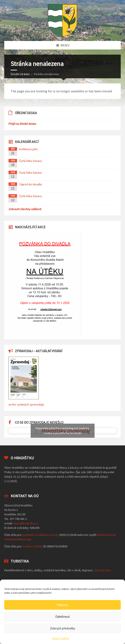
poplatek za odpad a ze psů (40, 535)
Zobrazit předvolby (63, 628)
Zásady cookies (60, 638)
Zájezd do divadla (30, 184)
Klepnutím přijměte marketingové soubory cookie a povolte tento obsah (62, 431)
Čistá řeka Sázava (30, 161)
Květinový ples (29, 149)
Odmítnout (63, 617)
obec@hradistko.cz (26, 523)
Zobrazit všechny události (25, 209)
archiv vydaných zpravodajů (26, 404)
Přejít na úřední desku (22, 124)
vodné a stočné (32, 546)
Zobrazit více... (103, 570)
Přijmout (62, 605)
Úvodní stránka (20, 74)
